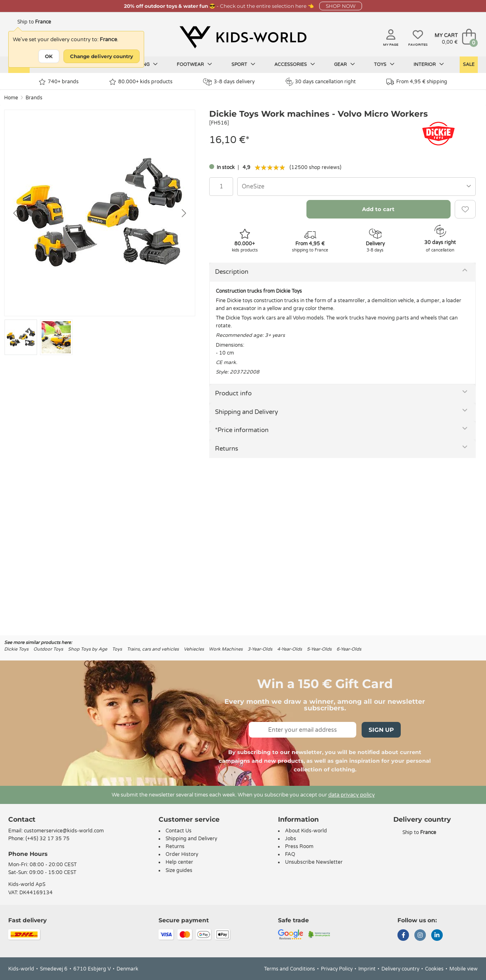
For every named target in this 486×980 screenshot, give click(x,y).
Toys (384, 64)
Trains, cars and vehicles (153, 649)
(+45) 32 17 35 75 (48, 839)
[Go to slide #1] (21, 337)
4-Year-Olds (290, 649)
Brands (34, 98)
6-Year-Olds (349, 649)
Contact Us (179, 831)
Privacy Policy (337, 969)
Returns (227, 449)
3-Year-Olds (260, 649)
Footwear (194, 64)
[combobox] (356, 187)
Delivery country (400, 969)
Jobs (291, 839)
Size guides (179, 870)
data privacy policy (352, 795)
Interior (429, 64)
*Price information (242, 430)
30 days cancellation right (321, 82)
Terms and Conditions (290, 969)
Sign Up (381, 730)
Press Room (299, 846)
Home (11, 98)
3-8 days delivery (229, 82)
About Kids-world (306, 831)
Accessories (295, 64)
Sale (469, 65)
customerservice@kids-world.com (64, 831)
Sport (243, 64)
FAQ (290, 854)
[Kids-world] (243, 38)
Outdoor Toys (48, 649)
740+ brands (59, 82)
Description (232, 272)
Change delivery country (102, 56)
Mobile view (464, 969)
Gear (345, 64)
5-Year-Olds (319, 649)
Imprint (367, 969)
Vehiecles (194, 649)
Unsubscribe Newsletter (314, 862)
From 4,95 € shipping (417, 82)
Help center (179, 862)
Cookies (434, 969)
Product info (233, 393)
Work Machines (226, 649)
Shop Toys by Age (88, 649)
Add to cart (378, 209)
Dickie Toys (16, 649)
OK (49, 56)
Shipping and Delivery (247, 412)
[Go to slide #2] (56, 337)
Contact (22, 819)
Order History (182, 854)
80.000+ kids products (141, 82)
